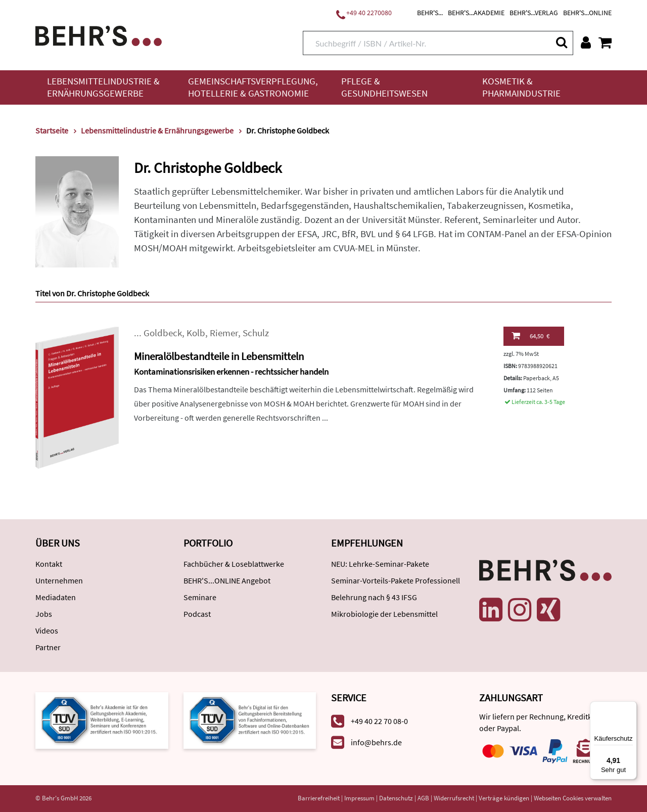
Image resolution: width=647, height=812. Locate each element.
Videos (47, 630)
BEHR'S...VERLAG (534, 13)
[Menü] (631, 707)
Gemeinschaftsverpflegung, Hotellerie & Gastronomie (253, 87)
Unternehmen (59, 580)
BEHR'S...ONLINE (587, 13)
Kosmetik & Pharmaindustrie (521, 87)
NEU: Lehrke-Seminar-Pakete (380, 564)
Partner (48, 647)
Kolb (196, 333)
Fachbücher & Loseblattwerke (234, 564)
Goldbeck (163, 333)
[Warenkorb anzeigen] (605, 42)
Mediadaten (56, 597)
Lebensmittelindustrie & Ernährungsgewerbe (103, 87)
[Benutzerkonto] (586, 42)
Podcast (197, 614)
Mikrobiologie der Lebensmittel (384, 614)
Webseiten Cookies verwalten (573, 798)
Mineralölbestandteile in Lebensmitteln (219, 356)
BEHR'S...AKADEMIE (476, 13)
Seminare (200, 597)
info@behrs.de (376, 742)
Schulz (256, 333)
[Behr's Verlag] (99, 35)
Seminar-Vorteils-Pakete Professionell (396, 580)
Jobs (44, 614)
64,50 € (530, 336)
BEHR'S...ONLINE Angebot (227, 580)
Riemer (224, 333)
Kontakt (49, 564)
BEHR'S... (430, 13)
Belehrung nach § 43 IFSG (374, 597)
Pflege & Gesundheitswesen (384, 87)
